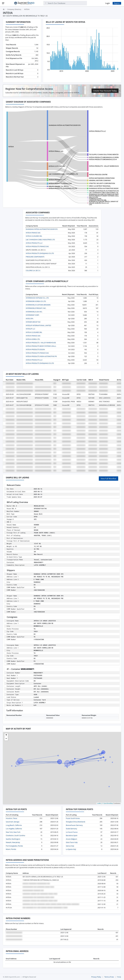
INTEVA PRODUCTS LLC (97, 131)
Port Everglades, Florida (14, 846)
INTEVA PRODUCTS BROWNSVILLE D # (103, 159)
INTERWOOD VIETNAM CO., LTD (37, 298)
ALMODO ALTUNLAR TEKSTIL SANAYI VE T (104, 201)
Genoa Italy (70, 846)
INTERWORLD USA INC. (34, 312)
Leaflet (99, 803)
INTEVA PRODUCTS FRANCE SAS (60, 183)
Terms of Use (109, 977)
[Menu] (3, 3)
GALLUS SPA (93, 197)
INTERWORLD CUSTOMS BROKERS (38, 305)
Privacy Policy (96, 977)
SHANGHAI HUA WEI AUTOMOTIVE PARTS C (105, 194)
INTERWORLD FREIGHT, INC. (36, 308)
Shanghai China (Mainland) (76, 822)
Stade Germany (71, 829)
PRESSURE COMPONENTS (35, 257)
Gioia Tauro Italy (72, 842)
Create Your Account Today (105, 91)
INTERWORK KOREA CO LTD (36, 301)
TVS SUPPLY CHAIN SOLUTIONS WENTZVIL (104, 154)
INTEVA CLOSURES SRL (57, 166)
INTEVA (11, 147)
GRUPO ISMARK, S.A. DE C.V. (59, 186)
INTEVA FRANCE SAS (56, 151)
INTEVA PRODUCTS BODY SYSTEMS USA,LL (104, 196)
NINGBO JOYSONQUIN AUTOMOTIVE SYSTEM (105, 191)
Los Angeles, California (14, 829)
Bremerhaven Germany (74, 825)
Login (108, 3)
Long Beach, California (14, 825)
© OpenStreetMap (107, 803)
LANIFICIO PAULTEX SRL (98, 200)
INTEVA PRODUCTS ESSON (35, 349)
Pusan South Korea (73, 818)
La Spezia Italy (71, 849)
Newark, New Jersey (13, 842)
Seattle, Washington (13, 839)
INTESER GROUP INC (33, 322)
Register (117, 3)
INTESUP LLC (30, 329)
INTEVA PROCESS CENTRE (98, 174)
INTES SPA (29, 319)
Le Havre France (72, 832)
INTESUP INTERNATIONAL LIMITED (38, 325)
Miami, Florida (11, 849)
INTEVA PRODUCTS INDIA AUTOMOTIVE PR (41, 356)
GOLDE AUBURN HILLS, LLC (99, 203)
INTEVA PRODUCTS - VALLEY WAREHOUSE (104, 166)
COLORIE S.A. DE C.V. (33, 270)
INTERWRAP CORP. (33, 315)
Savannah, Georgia (13, 822)
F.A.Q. (119, 977)
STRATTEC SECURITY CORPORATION (102, 183)
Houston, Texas (11, 818)
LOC (91, 204)
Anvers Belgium (71, 839)
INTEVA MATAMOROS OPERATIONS (102, 178)
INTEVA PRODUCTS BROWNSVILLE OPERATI (105, 157)
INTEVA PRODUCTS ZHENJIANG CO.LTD (63, 188)
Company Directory (14, 9)
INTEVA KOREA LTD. (33, 339)
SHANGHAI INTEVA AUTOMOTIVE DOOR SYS (65, 125)
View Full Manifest (108, 479)
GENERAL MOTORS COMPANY (100, 180)
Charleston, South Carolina (15, 835)
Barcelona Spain (72, 835)
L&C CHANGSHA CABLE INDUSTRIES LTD (63, 174)
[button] (6, 735)
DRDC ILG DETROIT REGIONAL (100, 186)
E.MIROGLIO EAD (95, 199)
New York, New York (13, 832)
